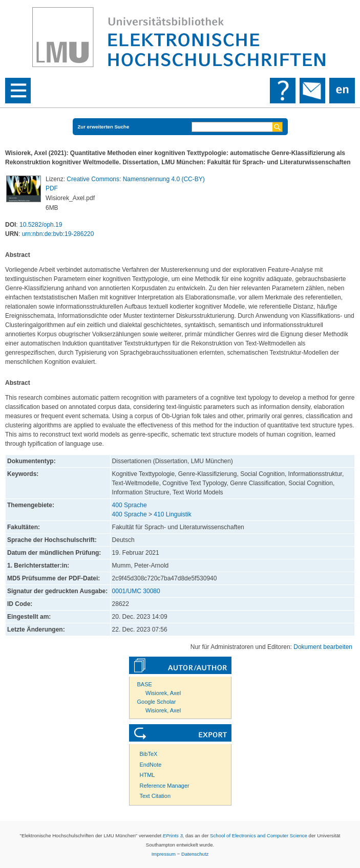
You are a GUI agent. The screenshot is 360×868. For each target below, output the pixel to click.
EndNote (151, 765)
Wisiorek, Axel (163, 693)
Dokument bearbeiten (323, 647)
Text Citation (155, 796)
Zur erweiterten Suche (104, 127)
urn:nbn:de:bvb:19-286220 (58, 234)
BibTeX (149, 754)
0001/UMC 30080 (136, 591)
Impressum (164, 854)
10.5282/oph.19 (41, 225)
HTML (147, 775)
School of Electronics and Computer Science (259, 836)
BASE (145, 684)
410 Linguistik (172, 514)
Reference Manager (165, 786)
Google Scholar (157, 702)
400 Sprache (130, 505)
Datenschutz (195, 854)
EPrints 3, (174, 836)
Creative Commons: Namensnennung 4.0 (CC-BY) (135, 179)
